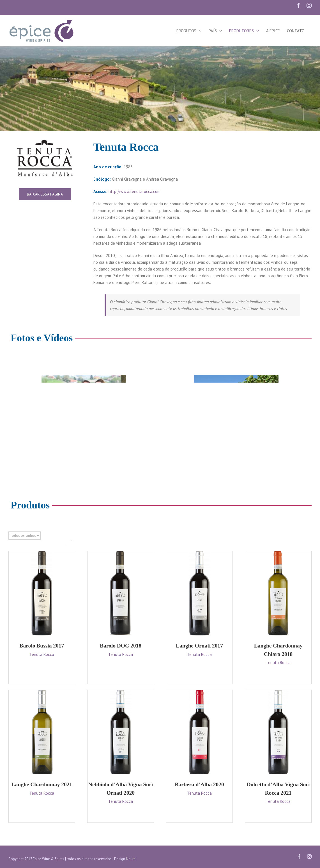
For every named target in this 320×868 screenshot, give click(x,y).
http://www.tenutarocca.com (134, 191)
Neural (131, 859)
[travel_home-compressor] (84, 403)
